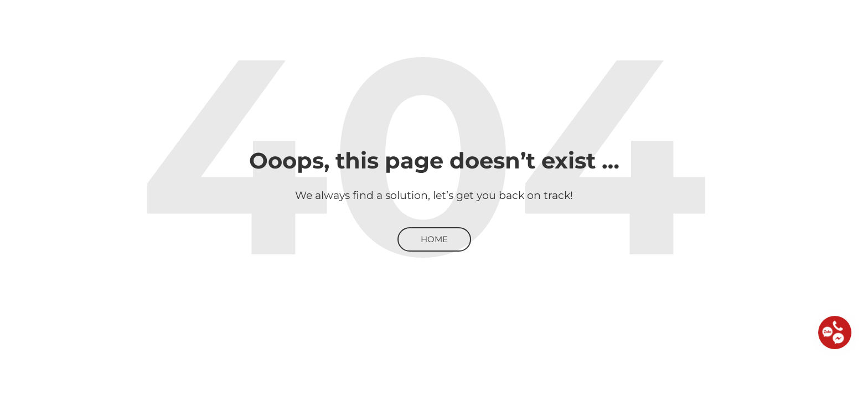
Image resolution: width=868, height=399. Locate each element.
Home (434, 239)
